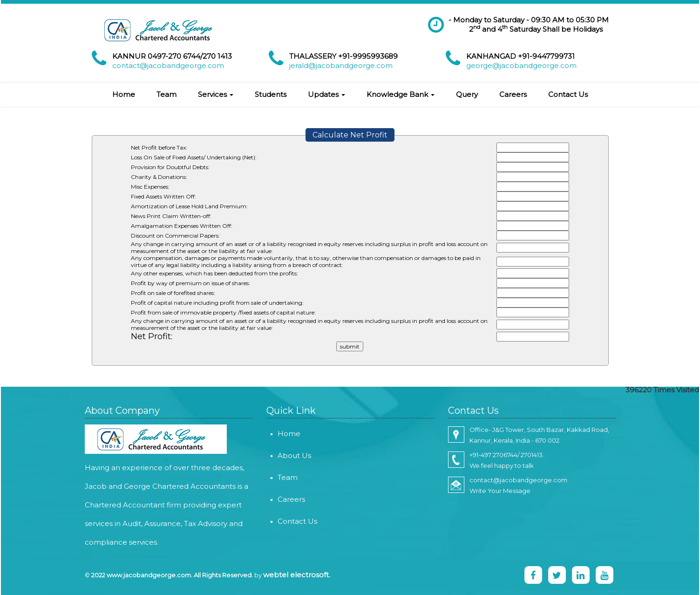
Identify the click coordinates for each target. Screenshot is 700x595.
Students (271, 94)
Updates (326, 94)
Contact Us (568, 94)
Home (124, 94)
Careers (513, 94)
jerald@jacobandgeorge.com (341, 65)
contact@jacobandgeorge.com (168, 65)
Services (216, 94)
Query (467, 94)
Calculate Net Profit (350, 135)
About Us (283, 455)
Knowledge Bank (401, 94)
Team (167, 94)
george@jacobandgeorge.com (521, 65)
